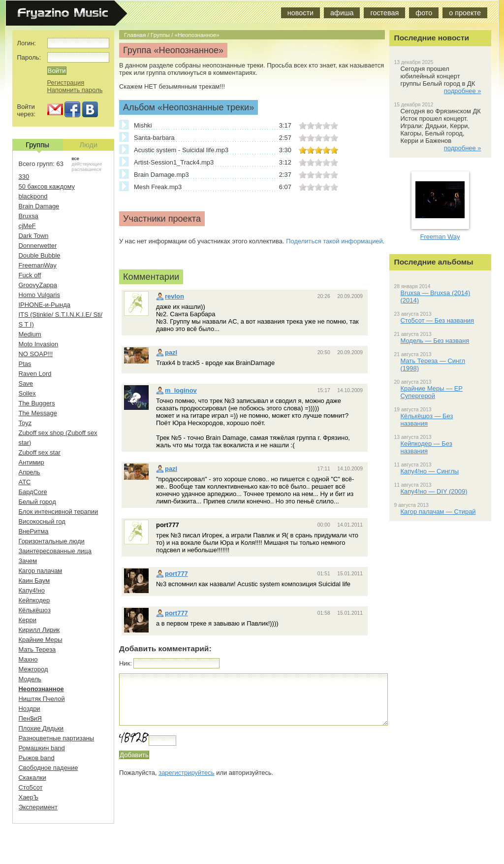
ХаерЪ (29, 797)
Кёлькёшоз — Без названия (427, 420)
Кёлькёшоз (35, 610)
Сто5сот (31, 787)
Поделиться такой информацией (334, 241)
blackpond (33, 196)
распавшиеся (87, 169)
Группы (160, 35)
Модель (30, 679)
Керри (28, 620)
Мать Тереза (37, 649)
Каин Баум (34, 581)
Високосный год (42, 521)
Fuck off (30, 275)
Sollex (27, 393)
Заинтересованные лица (55, 551)
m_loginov (176, 390)
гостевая (384, 13)
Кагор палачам (41, 571)
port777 (172, 574)
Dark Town (34, 236)
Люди (89, 145)
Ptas (25, 364)
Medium (30, 334)
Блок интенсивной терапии (59, 512)
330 (24, 177)
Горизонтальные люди (52, 541)
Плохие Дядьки (41, 728)
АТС (25, 482)
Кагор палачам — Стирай (438, 512)
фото (424, 13)
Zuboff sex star (40, 452)
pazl (167, 352)
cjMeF (27, 226)
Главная (135, 35)
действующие (87, 164)
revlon (170, 296)
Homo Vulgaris (39, 295)
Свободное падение (48, 768)
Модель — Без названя (435, 341)
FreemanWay (38, 265)
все (76, 158)
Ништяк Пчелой (42, 699)
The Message (38, 413)
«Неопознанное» (197, 35)
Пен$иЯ (30, 718)
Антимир (31, 462)
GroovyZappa (38, 285)
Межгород (33, 669)
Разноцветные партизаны (57, 738)
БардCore (33, 492)
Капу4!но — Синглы (430, 471)
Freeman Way (440, 237)
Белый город (37, 502)
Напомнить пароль (75, 90)
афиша (342, 13)
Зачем (28, 561)
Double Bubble (40, 255)
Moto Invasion (39, 344)
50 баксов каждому (47, 186)
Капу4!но (32, 590)
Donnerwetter (38, 246)
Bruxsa (29, 216)
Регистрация (66, 83)
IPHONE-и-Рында (45, 305)
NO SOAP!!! (36, 354)
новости (300, 13)
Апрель (30, 472)
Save (26, 383)
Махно (28, 659)
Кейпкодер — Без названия (426, 447)
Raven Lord (35, 374)
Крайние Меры (41, 640)
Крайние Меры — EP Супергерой (432, 392)
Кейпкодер (34, 600)
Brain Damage (39, 206)
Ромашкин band (42, 748)
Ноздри (30, 709)
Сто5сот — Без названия (438, 320)
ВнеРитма (34, 531)
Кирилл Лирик (39, 630)
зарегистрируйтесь (186, 773)
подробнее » (463, 91)
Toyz (25, 423)
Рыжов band (37, 758)
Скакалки (32, 778)
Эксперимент (38, 807)
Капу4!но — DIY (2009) (434, 491)
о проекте (465, 13)
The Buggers (37, 403)
